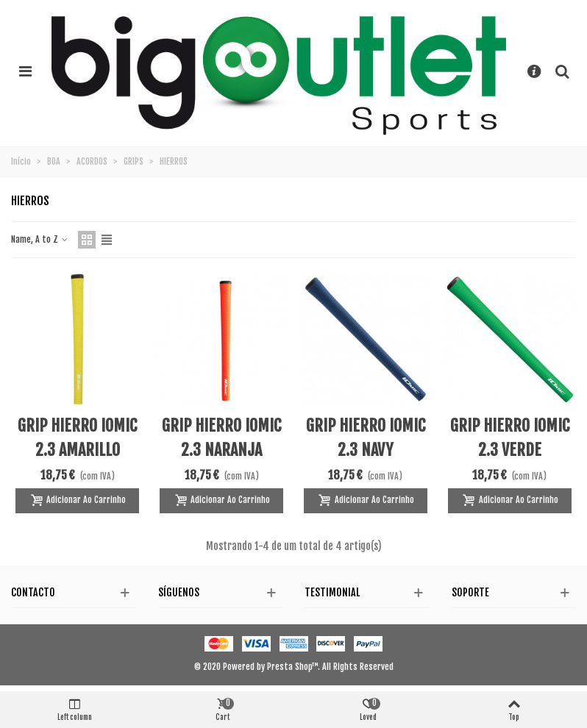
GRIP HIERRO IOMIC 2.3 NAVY (366, 438)
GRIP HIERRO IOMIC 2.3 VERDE (510, 438)
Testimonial (332, 592)
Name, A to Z (40, 239)
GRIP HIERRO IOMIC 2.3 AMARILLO (77, 438)
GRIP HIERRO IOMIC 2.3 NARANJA (221, 438)
